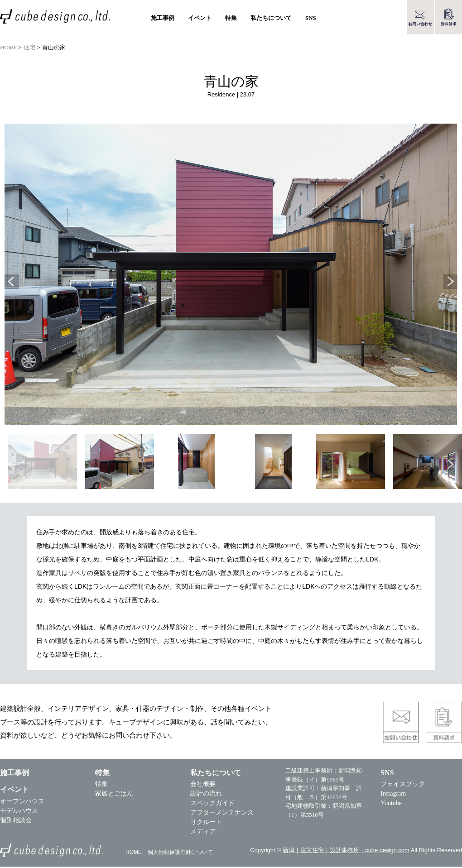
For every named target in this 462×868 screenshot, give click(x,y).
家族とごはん (114, 795)
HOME (9, 47)
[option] (231, 275)
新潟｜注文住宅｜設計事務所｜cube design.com (344, 851)
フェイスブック (404, 785)
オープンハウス (22, 803)
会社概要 (203, 785)
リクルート (207, 823)
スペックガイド (213, 804)
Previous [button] (12, 283)
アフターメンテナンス (222, 814)
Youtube (392, 804)
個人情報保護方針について (180, 854)
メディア (203, 833)
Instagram (394, 795)
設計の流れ (207, 795)
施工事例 (163, 18)
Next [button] (450, 283)
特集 (101, 785)
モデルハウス (19, 812)
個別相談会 (16, 822)
